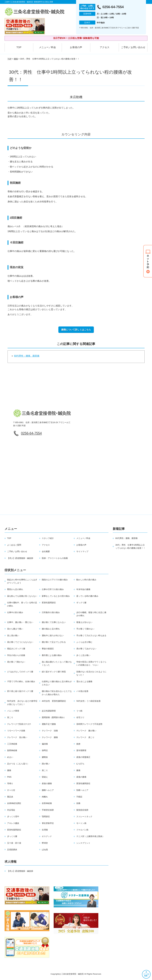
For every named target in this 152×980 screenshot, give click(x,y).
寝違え (45, 777)
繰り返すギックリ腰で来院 (54, 672)
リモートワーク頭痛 (16, 731)
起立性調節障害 (49, 711)
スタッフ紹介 (48, 538)
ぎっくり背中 (13, 817)
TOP (19, 47)
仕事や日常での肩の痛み (53, 589)
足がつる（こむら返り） (18, 764)
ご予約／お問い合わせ (133, 47)
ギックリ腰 (81, 603)
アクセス (105, 47)
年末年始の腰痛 (83, 589)
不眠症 (79, 797)
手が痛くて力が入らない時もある (91, 635)
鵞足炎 (10, 797)
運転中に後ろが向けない (53, 635)
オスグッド (47, 836)
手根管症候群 (48, 810)
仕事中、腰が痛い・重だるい (20, 622)
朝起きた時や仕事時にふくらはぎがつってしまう (22, 581)
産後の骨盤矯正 (83, 757)
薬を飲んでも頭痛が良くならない (22, 596)
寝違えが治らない (84, 622)
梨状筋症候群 (82, 810)
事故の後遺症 (48, 649)
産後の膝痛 (81, 777)
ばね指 (45, 850)
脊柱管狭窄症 (48, 823)
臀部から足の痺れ (15, 589)
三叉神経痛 (12, 744)
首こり (10, 717)
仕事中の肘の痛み (15, 612)
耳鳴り (10, 783)
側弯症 (45, 750)
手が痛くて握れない (85, 629)
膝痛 (78, 770)
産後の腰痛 (47, 783)
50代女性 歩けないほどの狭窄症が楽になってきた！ (22, 703)
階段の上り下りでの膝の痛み (55, 580)
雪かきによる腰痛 (84, 681)
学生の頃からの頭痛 (16, 655)
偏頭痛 (45, 744)
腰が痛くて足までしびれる (54, 642)
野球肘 (45, 843)
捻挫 (78, 744)
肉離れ (45, 797)
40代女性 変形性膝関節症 (54, 701)
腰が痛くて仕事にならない (54, 622)
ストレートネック (84, 817)
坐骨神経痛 (47, 803)
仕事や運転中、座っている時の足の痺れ (22, 604)
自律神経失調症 (14, 803)
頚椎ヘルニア (82, 790)
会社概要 (46, 551)
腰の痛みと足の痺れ (51, 629)
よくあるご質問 (14, 545)
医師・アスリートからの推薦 (55, 558)
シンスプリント (83, 843)
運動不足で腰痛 (49, 724)
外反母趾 (11, 810)
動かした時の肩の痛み (86, 580)
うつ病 (79, 711)
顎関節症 (46, 817)
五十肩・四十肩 (14, 843)
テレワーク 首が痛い (17, 737)
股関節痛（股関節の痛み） (54, 717)
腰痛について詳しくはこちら (76, 330)
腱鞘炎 (45, 757)
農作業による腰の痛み (52, 655)
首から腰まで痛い (15, 629)
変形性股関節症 (49, 603)
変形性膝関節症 (83, 783)
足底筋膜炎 (12, 850)
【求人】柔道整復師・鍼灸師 (20, 558)
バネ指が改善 (82, 691)
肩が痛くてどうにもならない (20, 642)
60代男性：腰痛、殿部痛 (27, 356)
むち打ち (80, 764)
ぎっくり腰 (12, 836)
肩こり (45, 770)
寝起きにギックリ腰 (16, 649)
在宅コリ (80, 717)
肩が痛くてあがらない (86, 649)
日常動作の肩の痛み (51, 612)
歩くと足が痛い (83, 655)
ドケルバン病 (82, 830)
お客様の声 (76, 47)
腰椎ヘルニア (48, 790)
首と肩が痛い (13, 635)
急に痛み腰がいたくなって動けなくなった (57, 663)
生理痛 (45, 830)
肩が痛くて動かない (16, 662)
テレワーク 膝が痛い (86, 731)
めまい (10, 757)
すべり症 (11, 790)
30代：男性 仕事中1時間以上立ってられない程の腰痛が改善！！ (130, 546)
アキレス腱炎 (13, 823)
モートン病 (81, 823)
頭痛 (78, 803)
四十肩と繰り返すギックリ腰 (20, 691)
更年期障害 (81, 750)
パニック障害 (13, 711)
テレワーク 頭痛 (50, 731)
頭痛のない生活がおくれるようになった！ (91, 673)
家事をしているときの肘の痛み (56, 596)
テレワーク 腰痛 (50, 737)
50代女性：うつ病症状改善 (88, 701)
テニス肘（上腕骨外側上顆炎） (90, 836)
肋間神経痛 (12, 750)
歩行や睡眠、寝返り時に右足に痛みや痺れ (91, 614)
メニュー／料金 (47, 47)
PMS (9, 777)
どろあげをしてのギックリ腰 (20, 672)
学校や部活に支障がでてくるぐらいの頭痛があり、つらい (91, 663)
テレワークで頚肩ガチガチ (19, 724)
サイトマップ (82, 551)
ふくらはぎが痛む (84, 642)
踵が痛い (46, 764)
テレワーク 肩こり (85, 737)
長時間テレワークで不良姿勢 (89, 724)
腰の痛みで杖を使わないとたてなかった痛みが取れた (57, 693)
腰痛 (16, 59)
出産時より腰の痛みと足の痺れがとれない (57, 683)
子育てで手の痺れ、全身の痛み (21, 681)
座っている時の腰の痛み (87, 596)
